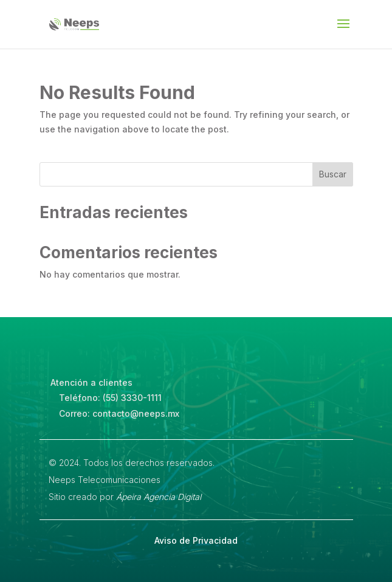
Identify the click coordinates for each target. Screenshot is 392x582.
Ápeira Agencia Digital (159, 497)
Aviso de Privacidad (196, 540)
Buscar (333, 174)
